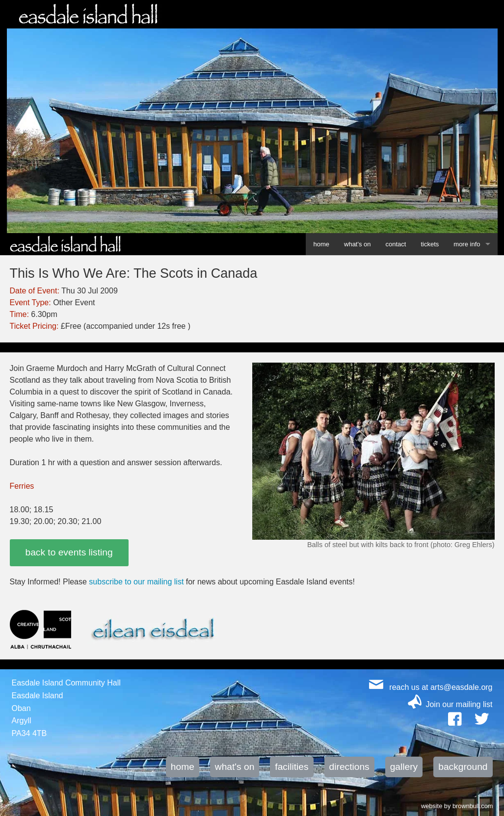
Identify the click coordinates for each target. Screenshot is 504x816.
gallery (404, 767)
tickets (430, 244)
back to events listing (69, 552)
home (321, 244)
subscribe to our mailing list (136, 582)
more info (467, 244)
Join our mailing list (459, 704)
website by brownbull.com (457, 805)
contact (396, 244)
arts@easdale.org (462, 687)
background (463, 767)
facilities (292, 767)
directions (349, 767)
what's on (358, 244)
